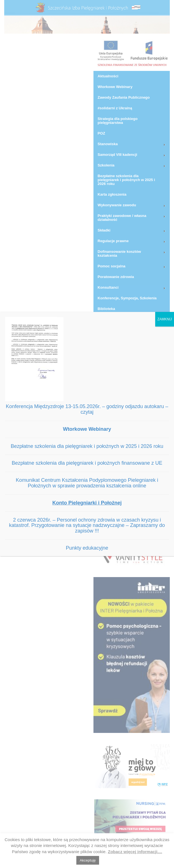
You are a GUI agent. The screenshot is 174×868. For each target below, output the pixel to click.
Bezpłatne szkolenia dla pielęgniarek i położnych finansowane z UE (87, 463)
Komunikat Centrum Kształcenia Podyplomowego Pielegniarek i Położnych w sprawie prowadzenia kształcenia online (87, 483)
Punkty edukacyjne (87, 548)
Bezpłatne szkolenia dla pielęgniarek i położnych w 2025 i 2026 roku (87, 446)
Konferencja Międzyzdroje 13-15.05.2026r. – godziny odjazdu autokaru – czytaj (87, 409)
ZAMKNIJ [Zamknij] (165, 319)
